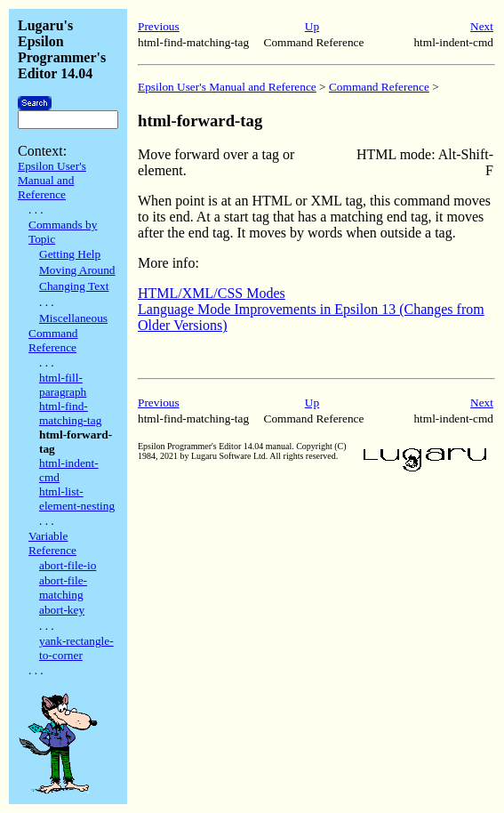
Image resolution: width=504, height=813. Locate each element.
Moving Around (77, 270)
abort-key (62, 610)
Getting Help (70, 254)
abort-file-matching (63, 588)
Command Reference (53, 340)
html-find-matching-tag (70, 413)
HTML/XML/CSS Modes (212, 293)
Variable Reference (52, 543)
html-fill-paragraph (63, 385)
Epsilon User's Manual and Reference (52, 180)
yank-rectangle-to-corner (76, 648)
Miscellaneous (73, 318)
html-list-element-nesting (77, 499)
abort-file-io (68, 565)
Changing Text (74, 286)
